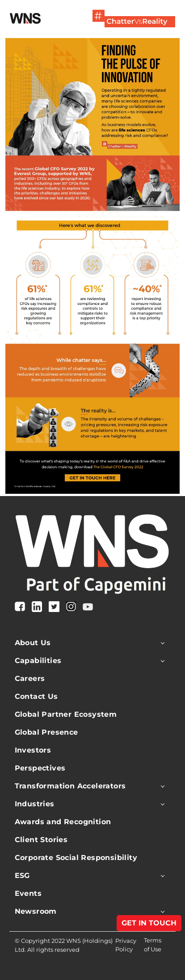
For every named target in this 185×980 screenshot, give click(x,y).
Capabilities (38, 661)
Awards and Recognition (63, 822)
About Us (33, 643)
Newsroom (36, 911)
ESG (22, 875)
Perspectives (40, 768)
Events (28, 893)
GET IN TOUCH (149, 923)
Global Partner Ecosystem (66, 714)
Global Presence (46, 732)
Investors (33, 750)
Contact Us (36, 696)
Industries (35, 804)
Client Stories (41, 840)
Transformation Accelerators (70, 786)
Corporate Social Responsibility (76, 858)
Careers (30, 678)
